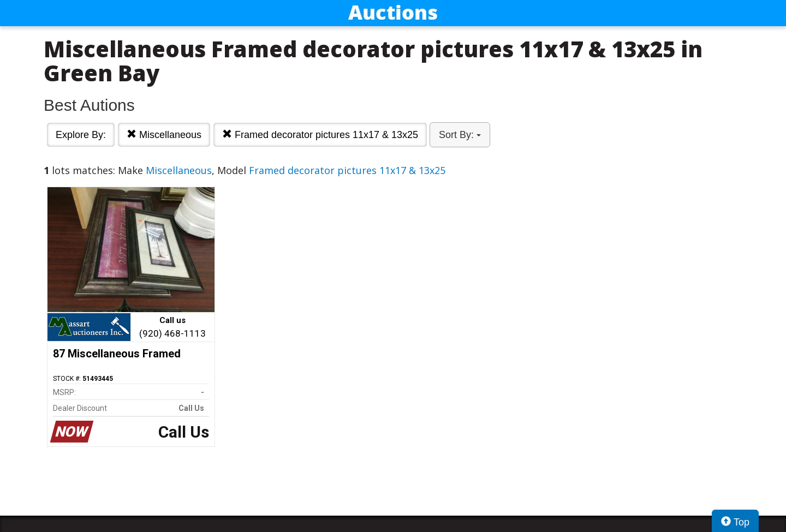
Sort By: (460, 135)
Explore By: (81, 135)
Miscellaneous (164, 135)
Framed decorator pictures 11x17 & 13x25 (320, 135)
